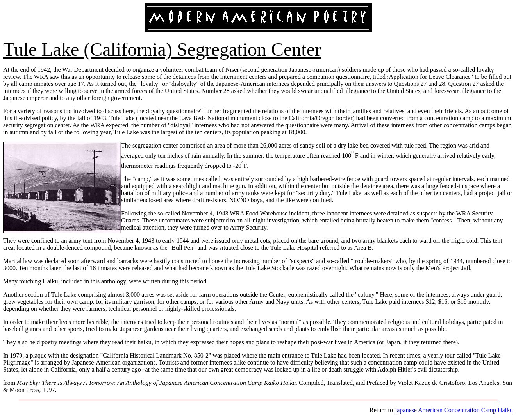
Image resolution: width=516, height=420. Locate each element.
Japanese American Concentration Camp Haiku (454, 410)
